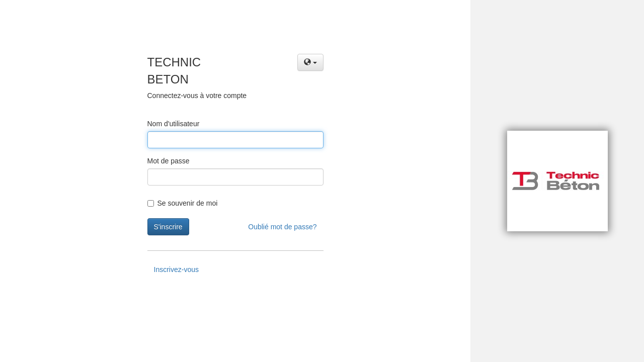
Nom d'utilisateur (174, 124)
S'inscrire (168, 227)
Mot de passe (169, 161)
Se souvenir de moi (183, 203)
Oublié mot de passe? (282, 227)
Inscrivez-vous (176, 269)
